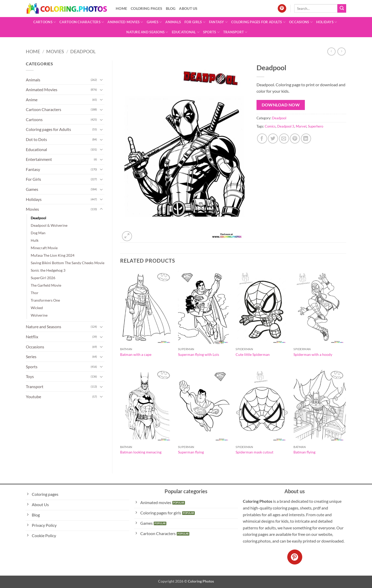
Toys (30, 376)
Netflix (32, 337)
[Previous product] (341, 52)
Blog (171, 8)
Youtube (33, 397)
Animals (173, 22)
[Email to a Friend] (284, 139)
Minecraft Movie (44, 248)
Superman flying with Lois (199, 354)
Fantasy (218, 22)
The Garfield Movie (46, 285)
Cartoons (45, 22)
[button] (127, 236)
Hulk (35, 240)
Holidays (327, 22)
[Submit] (342, 9)
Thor (35, 293)
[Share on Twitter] (273, 139)
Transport (235, 32)
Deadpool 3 (286, 126)
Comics (270, 126)
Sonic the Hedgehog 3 (48, 270)
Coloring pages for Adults (258, 22)
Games (154, 22)
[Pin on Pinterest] (295, 139)
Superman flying (191, 452)
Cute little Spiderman (253, 354)
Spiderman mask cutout (254, 452)
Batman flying (304, 452)
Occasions (301, 22)
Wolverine (39, 315)
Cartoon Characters (82, 22)
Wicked (37, 308)
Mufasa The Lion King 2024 (53, 255)
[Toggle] (101, 80)
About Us (188, 8)
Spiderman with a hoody (313, 354)
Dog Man (38, 233)
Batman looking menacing (141, 452)
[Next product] (331, 52)
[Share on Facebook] (262, 139)
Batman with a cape (136, 354)
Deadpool (83, 51)
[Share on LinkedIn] (306, 139)
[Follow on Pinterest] (282, 9)
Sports (211, 32)
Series (31, 356)
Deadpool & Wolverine (49, 225)
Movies (55, 51)
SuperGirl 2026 (43, 278)
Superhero (316, 126)
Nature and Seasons (147, 32)
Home (121, 8)
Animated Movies (125, 22)
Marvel (301, 126)
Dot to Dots (36, 139)
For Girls (195, 22)
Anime (32, 100)
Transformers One (45, 300)
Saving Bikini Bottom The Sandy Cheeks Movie (68, 263)
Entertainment (39, 159)
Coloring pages (146, 8)
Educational (186, 32)
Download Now (281, 105)
